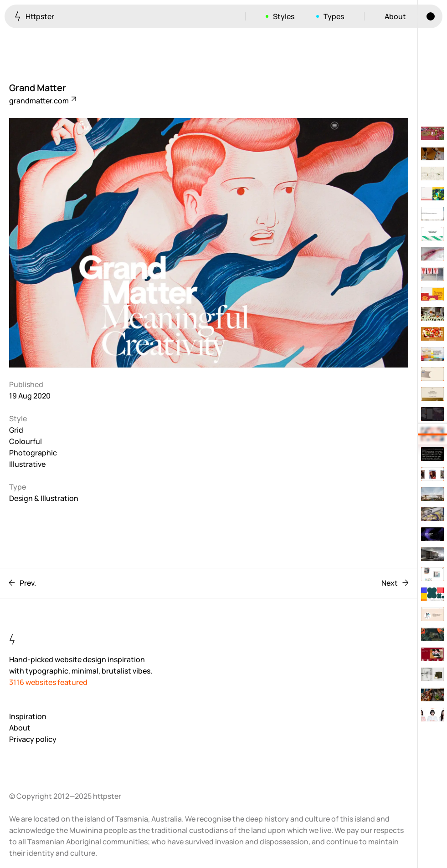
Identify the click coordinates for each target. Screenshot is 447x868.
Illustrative (27, 464)
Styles (284, 16)
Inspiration (28, 716)
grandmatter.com (42, 101)
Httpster (34, 16)
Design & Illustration (44, 498)
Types (334, 16)
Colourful (26, 441)
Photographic (33, 453)
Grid (16, 430)
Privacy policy (33, 739)
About (395, 16)
